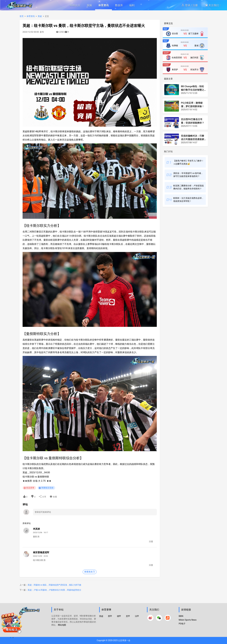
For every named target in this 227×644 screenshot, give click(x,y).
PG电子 (182, 624)
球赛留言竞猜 (47, 488)
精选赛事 (30, 488)
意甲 (128, 616)
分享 (42, 496)
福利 (132, 5)
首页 (22, 16)
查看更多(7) (90, 572)
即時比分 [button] (75, 5)
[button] (214, 5)
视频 (89, 5)
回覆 (151, 542)
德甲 (119, 616)
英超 (40, 16)
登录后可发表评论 (43, 512)
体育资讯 (104, 5)
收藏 (53, 496)
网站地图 (62, 625)
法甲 (137, 616)
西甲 (110, 616)
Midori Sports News (188, 620)
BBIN (181, 616)
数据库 (119, 5)
